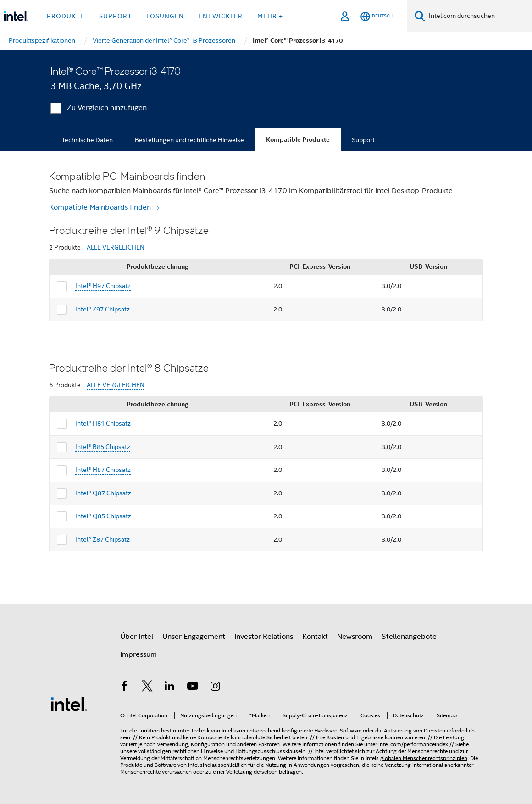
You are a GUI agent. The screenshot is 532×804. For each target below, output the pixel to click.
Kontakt (315, 637)
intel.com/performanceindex (413, 744)
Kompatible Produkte (298, 140)
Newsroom (355, 637)
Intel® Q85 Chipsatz (103, 516)
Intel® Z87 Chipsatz (103, 539)
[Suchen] (420, 16)
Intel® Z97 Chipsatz (103, 309)
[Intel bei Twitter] (147, 688)
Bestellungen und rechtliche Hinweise (189, 140)
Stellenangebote (409, 637)
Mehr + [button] (270, 16)
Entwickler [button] (221, 16)
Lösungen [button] (165, 16)
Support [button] (115, 16)
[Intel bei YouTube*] (193, 688)
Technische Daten (87, 140)
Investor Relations (264, 637)
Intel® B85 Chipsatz (103, 447)
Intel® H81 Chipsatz (103, 423)
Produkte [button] (66, 16)
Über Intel (137, 637)
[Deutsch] (377, 16)
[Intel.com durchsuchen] (479, 16)
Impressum (139, 654)
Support (363, 140)
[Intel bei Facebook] (124, 688)
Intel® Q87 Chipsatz (103, 493)
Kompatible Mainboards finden (101, 207)
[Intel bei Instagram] (215, 688)
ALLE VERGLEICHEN (116, 247)
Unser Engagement (194, 637)
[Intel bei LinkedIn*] (170, 688)
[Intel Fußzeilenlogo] (69, 704)
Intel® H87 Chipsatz (103, 470)
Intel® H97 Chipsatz (103, 286)
